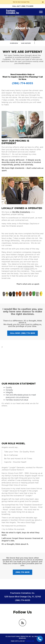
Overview (14, 43)
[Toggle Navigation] (35, 43)
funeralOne (30, 641)
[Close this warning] (43, 2)
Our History (26, 43)
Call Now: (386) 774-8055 (22, 333)
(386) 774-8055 (27, 6)
